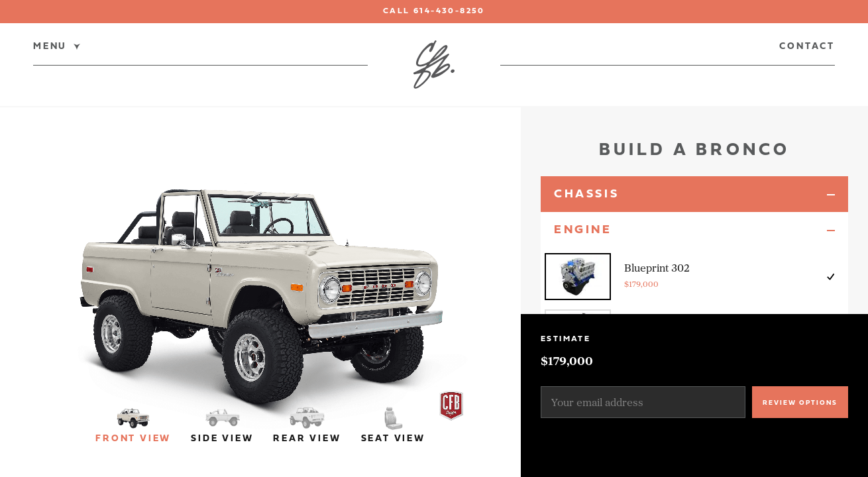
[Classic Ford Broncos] (434, 65)
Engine (583, 230)
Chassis (586, 194)
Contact (807, 47)
